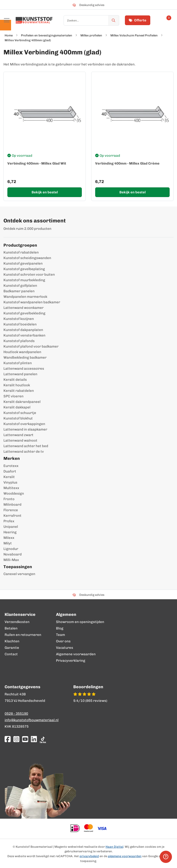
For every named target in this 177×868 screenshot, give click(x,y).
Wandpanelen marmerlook (25, 297)
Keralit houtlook (17, 385)
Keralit (9, 477)
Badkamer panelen (19, 291)
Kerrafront (12, 516)
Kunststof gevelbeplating (24, 269)
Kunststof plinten (18, 363)
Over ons (63, 641)
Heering (10, 532)
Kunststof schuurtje (20, 413)
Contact (11, 654)
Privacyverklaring (71, 661)
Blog (60, 628)
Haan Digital (114, 847)
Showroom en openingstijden (80, 622)
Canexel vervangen (19, 574)
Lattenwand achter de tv (24, 452)
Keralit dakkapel (17, 407)
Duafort (10, 471)
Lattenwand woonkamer (24, 308)
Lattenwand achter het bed (26, 446)
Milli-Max (11, 560)
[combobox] (91, 20)
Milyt (8, 543)
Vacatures (65, 648)
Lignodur (11, 549)
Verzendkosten (17, 622)
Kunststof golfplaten (20, 286)
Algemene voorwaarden (76, 654)
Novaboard (13, 554)
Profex (9, 521)
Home (9, 35)
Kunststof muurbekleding (24, 280)
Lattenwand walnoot (20, 440)
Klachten (12, 641)
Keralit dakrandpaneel (22, 402)
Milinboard (12, 505)
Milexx (9, 538)
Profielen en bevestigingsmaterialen (47, 35)
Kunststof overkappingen (24, 424)
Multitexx (11, 488)
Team (60, 635)
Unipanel (11, 527)
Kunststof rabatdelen (21, 252)
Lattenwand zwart (18, 435)
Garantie (12, 648)
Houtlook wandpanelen (22, 352)
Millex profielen (91, 35)
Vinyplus (10, 482)
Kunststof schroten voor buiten (29, 275)
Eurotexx (11, 466)
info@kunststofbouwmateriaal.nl (32, 720)
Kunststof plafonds (19, 341)
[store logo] (34, 20)
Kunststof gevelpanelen (23, 263)
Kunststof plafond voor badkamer (31, 346)
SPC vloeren (13, 396)
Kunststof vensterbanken (24, 335)
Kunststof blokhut (18, 418)
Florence (11, 510)
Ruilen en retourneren (23, 635)
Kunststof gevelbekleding (24, 313)
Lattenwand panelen (20, 374)
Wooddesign (14, 493)
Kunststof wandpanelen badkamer (32, 302)
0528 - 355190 (16, 714)
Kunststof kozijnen (19, 319)
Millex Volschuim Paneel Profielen (134, 35)
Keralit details (15, 380)
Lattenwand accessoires (24, 369)
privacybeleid (89, 856)
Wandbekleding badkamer (25, 357)
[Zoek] (114, 20)
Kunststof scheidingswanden (27, 258)
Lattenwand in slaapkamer (25, 429)
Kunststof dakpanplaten (23, 330)
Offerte (138, 20)
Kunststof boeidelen (20, 324)
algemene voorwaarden (125, 856)
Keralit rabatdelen (19, 391)
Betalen (11, 628)
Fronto (9, 499)
